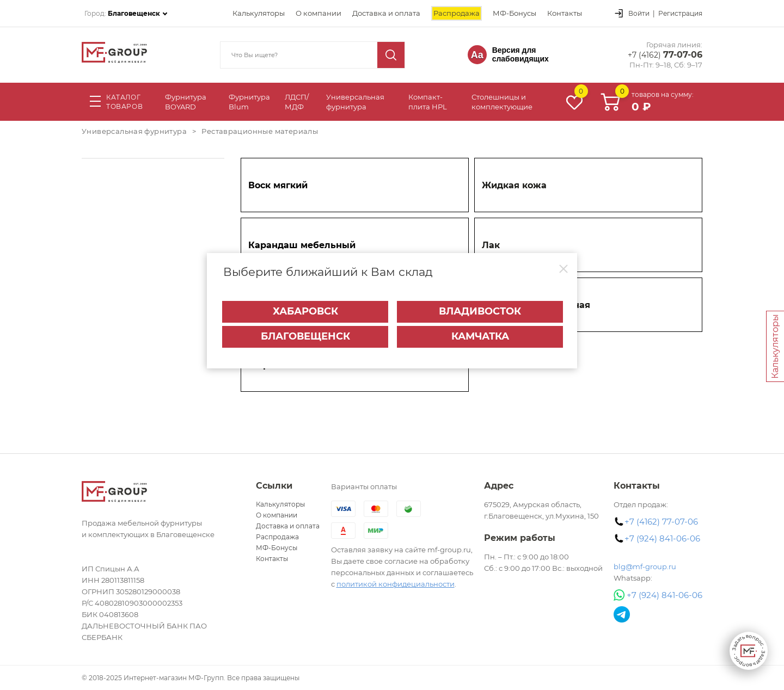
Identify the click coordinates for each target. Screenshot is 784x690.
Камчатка (480, 336)
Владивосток (480, 311)
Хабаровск (305, 311)
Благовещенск (305, 336)
